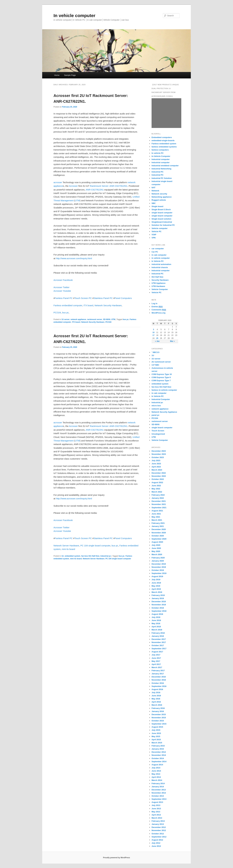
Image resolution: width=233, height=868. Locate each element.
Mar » (172, 341)
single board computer (162, 213)
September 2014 (159, 762)
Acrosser (73, 186)
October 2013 (158, 796)
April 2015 (156, 740)
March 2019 (157, 592)
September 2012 (159, 837)
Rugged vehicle (159, 200)
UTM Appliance (158, 283)
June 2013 (156, 809)
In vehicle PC (158, 153)
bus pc (65, 313)
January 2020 (158, 561)
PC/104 (57, 313)
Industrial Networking (161, 169)
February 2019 (158, 595)
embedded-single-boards (163, 140)
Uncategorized (158, 434)
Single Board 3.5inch (161, 210)
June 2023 (156, 464)
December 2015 (159, 714)
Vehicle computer (160, 228)
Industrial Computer (161, 399)
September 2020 (159, 539)
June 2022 (156, 486)
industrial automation (161, 264)
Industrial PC (158, 172)
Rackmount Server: (99, 186)
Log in (154, 303)
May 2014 (156, 774)
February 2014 (158, 783)
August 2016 (157, 689)
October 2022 (158, 479)
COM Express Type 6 (161, 377)
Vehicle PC (156, 231)
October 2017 (158, 645)
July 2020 (156, 545)
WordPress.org (158, 313)
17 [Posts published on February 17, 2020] (153, 335)
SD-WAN (107, 319)
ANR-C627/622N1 (119, 186)
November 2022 (159, 476)
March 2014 (157, 780)
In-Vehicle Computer (161, 156)
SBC (154, 203)
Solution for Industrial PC (163, 225)
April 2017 (156, 664)
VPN (154, 238)
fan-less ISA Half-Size (90, 556)
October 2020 (158, 536)
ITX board (88, 305)
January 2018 (158, 636)
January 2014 (158, 787)
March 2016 (157, 705)
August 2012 (157, 840)
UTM (77, 200)
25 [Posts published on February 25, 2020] (157, 338)
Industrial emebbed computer (165, 166)
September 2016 (159, 686)
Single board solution (162, 219)
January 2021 (158, 526)
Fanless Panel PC (64, 298)
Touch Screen (158, 431)
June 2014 (156, 771)
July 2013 (156, 805)
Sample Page (70, 75)
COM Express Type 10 (162, 374)
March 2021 (157, 520)
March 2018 (157, 630)
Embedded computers (162, 137)
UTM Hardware (158, 286)
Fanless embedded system (164, 144)
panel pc (156, 415)
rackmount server (95, 319)
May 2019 (156, 586)
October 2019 (158, 570)
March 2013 (157, 818)
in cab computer (159, 255)
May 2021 (156, 517)
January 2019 (158, 598)
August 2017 (157, 652)
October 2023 (158, 457)
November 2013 (159, 793)
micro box (156, 406)
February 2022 (158, 495)
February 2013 (158, 821)
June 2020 (156, 548)
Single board (157, 206)
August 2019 (157, 576)
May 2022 (156, 489)
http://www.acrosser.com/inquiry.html (74, 258)
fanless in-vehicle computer (164, 390)
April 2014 (156, 777)
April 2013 (156, 815)
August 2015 (157, 727)
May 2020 (156, 551)
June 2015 (156, 733)
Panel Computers (123, 298)
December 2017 (159, 639)
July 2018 (156, 617)
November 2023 (159, 454)
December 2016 (159, 677)
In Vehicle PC (158, 261)
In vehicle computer (74, 16)
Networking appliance (162, 197)
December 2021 (159, 501)
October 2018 (158, 608)
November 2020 (159, 533)
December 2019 (159, 564)
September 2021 (159, 508)
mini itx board (68, 549)
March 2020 (157, 554)
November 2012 (159, 830)
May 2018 (156, 623)
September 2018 (159, 611)
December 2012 (159, 827)
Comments (159, 310)
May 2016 (156, 699)
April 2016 (156, 702)
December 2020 (159, 529)
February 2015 (158, 746)
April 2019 (156, 589)
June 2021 (156, 514)
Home (57, 75)
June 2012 (156, 846)
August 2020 (157, 542)
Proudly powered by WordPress (116, 858)
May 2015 (156, 736)
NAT (154, 188)
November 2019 (159, 567)
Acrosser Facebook (63, 280)
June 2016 (156, 696)
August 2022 (157, 482)
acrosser (58, 182)
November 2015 (159, 718)
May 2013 (156, 812)
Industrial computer (161, 159)
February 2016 (158, 708)
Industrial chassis (160, 267)
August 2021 (157, 511)
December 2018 (159, 601)
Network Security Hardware (108, 305)
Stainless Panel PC (103, 298)
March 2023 (157, 470)
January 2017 (158, 674)
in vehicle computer (161, 258)
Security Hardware (160, 280)
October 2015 (158, 721)
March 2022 (157, 492)
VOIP (154, 235)
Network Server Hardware (66, 546)
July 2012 (156, 843)
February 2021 (158, 523)
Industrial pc (106, 556)
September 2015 (159, 724)
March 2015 (157, 743)
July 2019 (156, 580)
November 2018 (159, 605)
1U (62, 556)
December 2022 (159, 473)
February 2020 (158, 558)
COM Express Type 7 (161, 380)
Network (155, 191)
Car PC (155, 252)
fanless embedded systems (164, 147)
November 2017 (159, 642)
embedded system (72, 556)
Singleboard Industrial (162, 222)
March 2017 (157, 667)
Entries (157, 307)
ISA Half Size (157, 277)
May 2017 (156, 661)
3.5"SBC (155, 365)
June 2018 (156, 620)
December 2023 (159, 451)
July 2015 (156, 730)
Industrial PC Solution (162, 178)
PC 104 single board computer (95, 546)
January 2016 (158, 711)
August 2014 (157, 765)
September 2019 (159, 573)
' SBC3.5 (155, 352)
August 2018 (157, 614)
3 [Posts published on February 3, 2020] (153, 330)
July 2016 (156, 692)
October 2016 (158, 683)
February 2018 (158, 633)
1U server (65, 319)
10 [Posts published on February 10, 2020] (153, 332)
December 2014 (159, 752)
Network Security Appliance (164, 412)
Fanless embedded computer (68, 305)
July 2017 (156, 655)
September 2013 (159, 799)
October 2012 (158, 834)
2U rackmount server (161, 362)
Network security (159, 194)
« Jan (157, 341)
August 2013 (157, 802)
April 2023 (156, 467)
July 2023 (156, 460)
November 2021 (159, 504)
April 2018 (156, 627)
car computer (158, 249)
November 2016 (159, 680)
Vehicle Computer (160, 289)
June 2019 (156, 583)
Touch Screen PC (83, 298)
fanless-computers (160, 150)
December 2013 (159, 790)
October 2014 (158, 758)
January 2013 (158, 824)
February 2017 (158, 671)
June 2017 (156, 658)
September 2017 (159, 649)
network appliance (78, 319)
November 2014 (159, 755)
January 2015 (158, 749)
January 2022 (158, 498)
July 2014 (156, 768)
